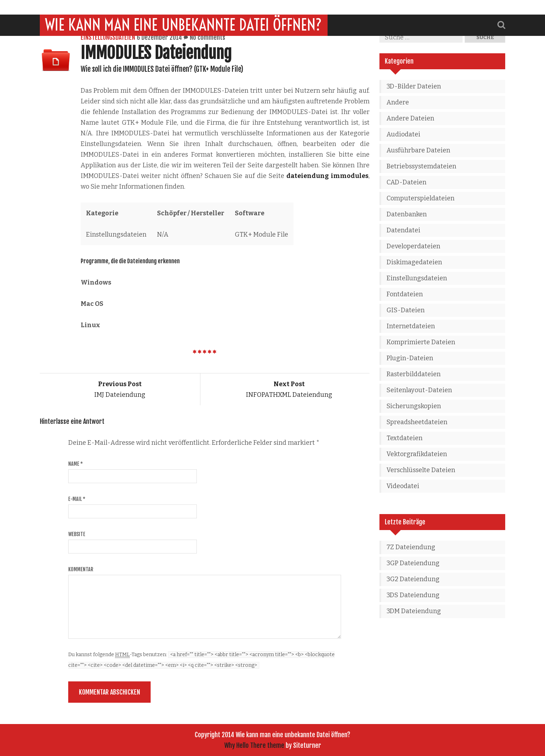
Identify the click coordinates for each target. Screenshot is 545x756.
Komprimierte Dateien (421, 342)
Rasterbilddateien (414, 374)
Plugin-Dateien (410, 358)
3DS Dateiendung (413, 595)
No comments (207, 37)
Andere (398, 102)
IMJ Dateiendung (120, 389)
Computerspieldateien (420, 198)
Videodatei (403, 486)
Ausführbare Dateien (418, 150)
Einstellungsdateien (108, 37)
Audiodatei (403, 134)
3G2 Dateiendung (413, 579)
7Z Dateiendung (411, 547)
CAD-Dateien (406, 182)
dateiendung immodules (327, 176)
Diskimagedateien (414, 262)
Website (77, 534)
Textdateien (404, 438)
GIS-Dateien (406, 310)
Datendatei (403, 230)
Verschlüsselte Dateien (421, 470)
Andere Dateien (410, 118)
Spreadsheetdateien (417, 422)
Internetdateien (411, 326)
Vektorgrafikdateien (417, 454)
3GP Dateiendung (413, 563)
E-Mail (77, 499)
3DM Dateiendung (414, 611)
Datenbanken (407, 214)
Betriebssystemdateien (421, 166)
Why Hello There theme (254, 745)
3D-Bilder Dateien (414, 86)
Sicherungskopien (414, 406)
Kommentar (81, 569)
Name (75, 464)
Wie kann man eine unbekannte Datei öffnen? (184, 10)
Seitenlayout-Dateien (419, 390)
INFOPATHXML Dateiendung (289, 389)
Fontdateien (405, 294)
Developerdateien (413, 246)
